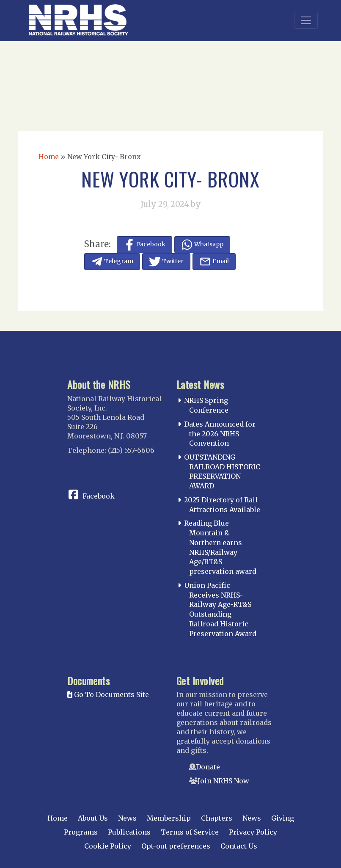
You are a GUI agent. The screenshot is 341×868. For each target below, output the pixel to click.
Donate (208, 767)
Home (49, 157)
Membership (169, 818)
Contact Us (239, 846)
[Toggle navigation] (306, 20)
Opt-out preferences (176, 846)
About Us (93, 818)
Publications (129, 832)
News (127, 818)
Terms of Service (190, 832)
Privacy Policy (253, 832)
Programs (81, 832)
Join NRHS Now (223, 781)
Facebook (99, 496)
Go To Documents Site (108, 694)
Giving (283, 818)
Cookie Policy (108, 846)
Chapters (217, 818)
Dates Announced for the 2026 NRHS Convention (220, 434)
